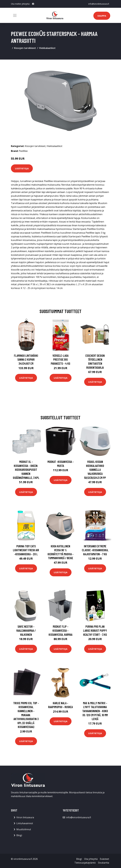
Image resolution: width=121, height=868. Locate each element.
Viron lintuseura (25, 817)
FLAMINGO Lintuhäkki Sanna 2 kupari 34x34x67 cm (26, 359)
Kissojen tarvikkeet (25, 48)
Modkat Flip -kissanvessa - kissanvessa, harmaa (60, 630)
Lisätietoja (22, 168)
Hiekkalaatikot (47, 48)
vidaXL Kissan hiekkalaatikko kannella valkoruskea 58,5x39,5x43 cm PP (95, 470)
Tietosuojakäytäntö (85, 863)
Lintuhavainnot (25, 823)
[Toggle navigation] (15, 15)
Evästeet (104, 859)
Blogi (19, 835)
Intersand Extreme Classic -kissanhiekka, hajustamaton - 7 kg (95, 550)
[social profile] (33, 4)
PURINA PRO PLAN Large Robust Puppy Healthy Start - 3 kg (95, 630)
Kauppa (102, 16)
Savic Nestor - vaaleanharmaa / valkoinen (26, 630)
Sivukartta (104, 863)
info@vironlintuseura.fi (99, 4)
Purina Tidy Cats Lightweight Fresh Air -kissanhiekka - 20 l (26, 550)
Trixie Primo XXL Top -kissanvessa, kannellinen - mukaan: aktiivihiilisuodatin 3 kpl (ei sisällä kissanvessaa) (26, 715)
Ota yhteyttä (91, 859)
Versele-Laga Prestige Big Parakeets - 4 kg (60, 359)
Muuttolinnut (24, 829)
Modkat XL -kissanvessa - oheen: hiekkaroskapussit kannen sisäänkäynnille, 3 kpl (26, 470)
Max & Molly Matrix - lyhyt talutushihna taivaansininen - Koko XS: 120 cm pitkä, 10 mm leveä (95, 711)
